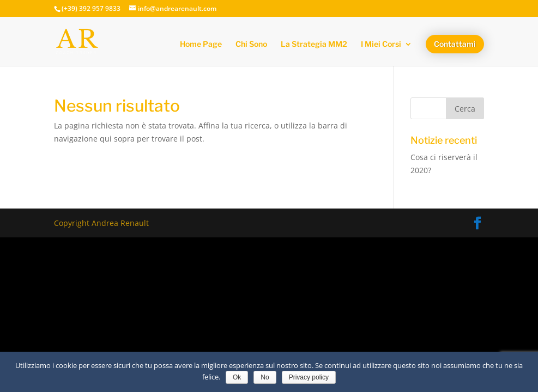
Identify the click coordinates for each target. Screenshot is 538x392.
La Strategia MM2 (314, 44)
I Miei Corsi (381, 44)
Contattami (455, 44)
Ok (237, 377)
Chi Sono (251, 44)
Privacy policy (309, 377)
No (265, 377)
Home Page (201, 44)
